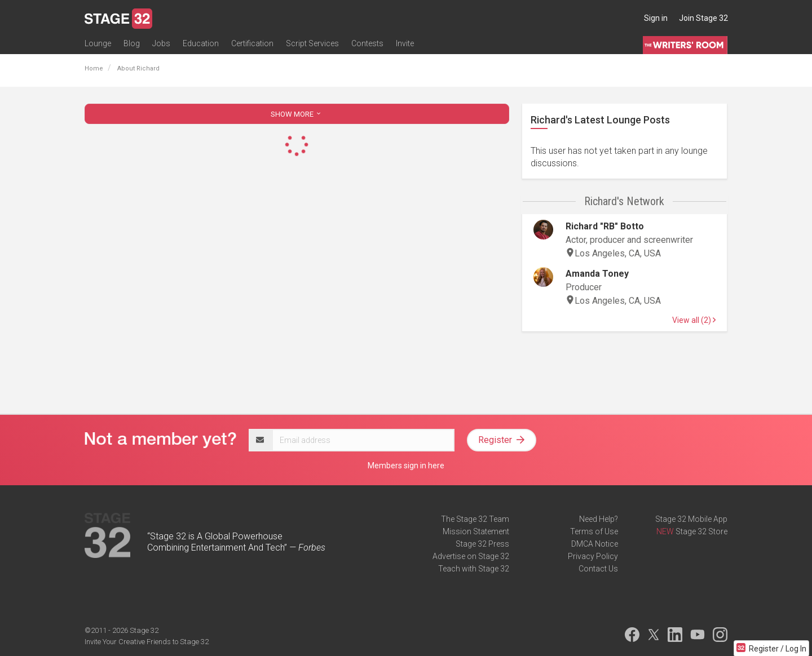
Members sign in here (406, 466)
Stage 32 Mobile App (691, 519)
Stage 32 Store (701, 531)
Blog (132, 43)
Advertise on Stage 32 (471, 556)
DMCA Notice (595, 544)
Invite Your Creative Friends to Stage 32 (147, 642)
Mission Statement (476, 531)
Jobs (161, 43)
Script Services (312, 43)
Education (201, 43)
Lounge (98, 43)
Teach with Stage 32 (474, 569)
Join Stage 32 (703, 18)
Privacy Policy (593, 556)
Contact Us (598, 569)
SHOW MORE (297, 114)
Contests (367, 43)
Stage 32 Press (482, 544)
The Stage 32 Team (475, 519)
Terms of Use (594, 531)
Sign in (656, 18)
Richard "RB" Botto (605, 226)
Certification (252, 43)
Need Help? (599, 519)
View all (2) (694, 320)
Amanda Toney (597, 274)
